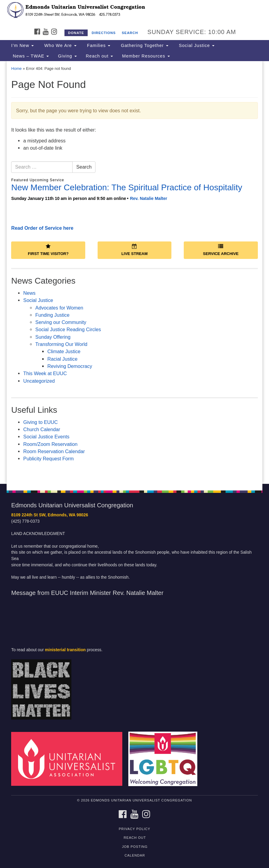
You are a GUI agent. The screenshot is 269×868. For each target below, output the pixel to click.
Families (98, 45)
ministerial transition (65, 650)
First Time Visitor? (48, 250)
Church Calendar (42, 429)
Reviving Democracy (70, 366)
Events (61, 437)
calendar (135, 855)
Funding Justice (52, 315)
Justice (45, 437)
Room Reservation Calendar (54, 451)
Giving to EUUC (40, 422)
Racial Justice (62, 359)
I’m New (22, 45)
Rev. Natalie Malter (148, 198)
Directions (104, 33)
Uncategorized (39, 381)
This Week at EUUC (45, 373)
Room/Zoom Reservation (50, 444)
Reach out (100, 56)
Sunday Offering (53, 337)
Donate (76, 33)
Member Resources (146, 56)
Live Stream (134, 250)
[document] (134, 272)
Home (16, 68)
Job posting (135, 847)
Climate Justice (64, 351)
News (29, 293)
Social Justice (196, 45)
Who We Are (60, 45)
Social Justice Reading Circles (68, 329)
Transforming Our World (61, 344)
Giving (67, 56)
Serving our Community (61, 322)
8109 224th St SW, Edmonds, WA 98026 (50, 515)
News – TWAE (30, 56)
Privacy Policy (134, 829)
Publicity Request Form (48, 459)
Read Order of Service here (42, 228)
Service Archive (221, 250)
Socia (29, 437)
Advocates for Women (59, 308)
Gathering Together (144, 45)
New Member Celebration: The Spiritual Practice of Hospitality (127, 187)
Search (130, 33)
